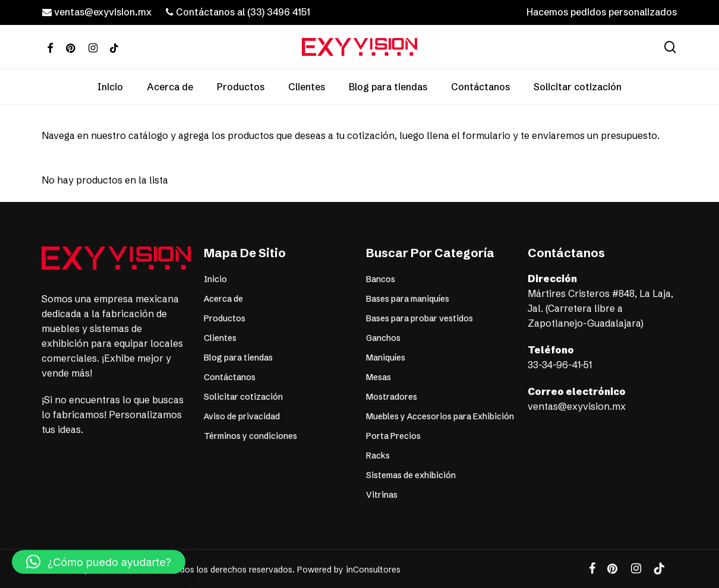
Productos (225, 318)
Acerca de (223, 299)
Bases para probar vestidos (420, 318)
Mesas (379, 377)
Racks (378, 456)
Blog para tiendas (238, 358)
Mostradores (392, 397)
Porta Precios (393, 436)
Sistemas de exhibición (411, 475)
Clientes (220, 338)
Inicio (215, 279)
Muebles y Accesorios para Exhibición (440, 416)
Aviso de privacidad (242, 416)
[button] (696, 6)
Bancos (381, 279)
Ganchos (383, 338)
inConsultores (373, 570)
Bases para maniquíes (408, 299)
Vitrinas (382, 495)
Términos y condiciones (250, 436)
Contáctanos (230, 377)
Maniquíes (386, 358)
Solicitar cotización (243, 397)
